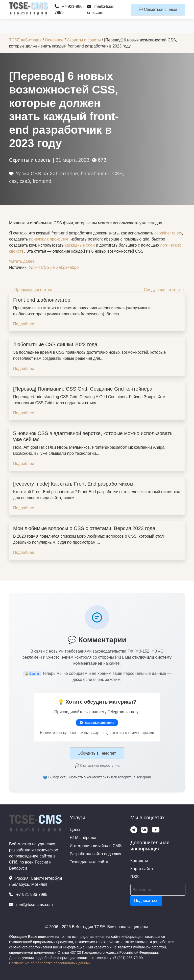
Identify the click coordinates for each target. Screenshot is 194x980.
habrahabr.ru (95, 174)
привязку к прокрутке (49, 239)
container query (168, 233)
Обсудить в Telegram (97, 753)
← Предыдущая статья (31, 290)
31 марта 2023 (72, 160)
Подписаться (146, 901)
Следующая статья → (164, 290)
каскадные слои (80, 245)
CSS (117, 174)
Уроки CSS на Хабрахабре (47, 174)
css (13, 181)
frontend (42, 181)
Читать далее (22, 261)
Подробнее (24, 324)
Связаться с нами (158, 9)
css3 (25, 181)
